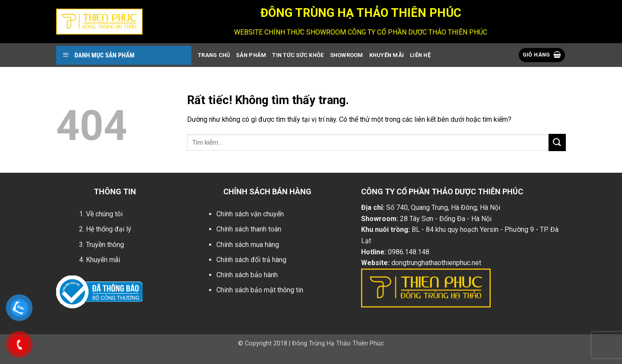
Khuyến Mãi (387, 55)
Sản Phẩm (251, 55)
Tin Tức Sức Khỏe (298, 55)
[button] (542, 55)
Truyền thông (105, 245)
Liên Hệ (420, 55)
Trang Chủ (214, 55)
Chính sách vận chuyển (250, 214)
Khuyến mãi (103, 260)
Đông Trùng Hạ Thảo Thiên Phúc (338, 343)
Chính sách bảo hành (247, 275)
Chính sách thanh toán (249, 229)
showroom (347, 55)
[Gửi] (557, 142)
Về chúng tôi (104, 214)
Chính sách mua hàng (248, 245)
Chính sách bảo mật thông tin (260, 290)
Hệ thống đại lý (109, 229)
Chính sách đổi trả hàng (251, 260)
